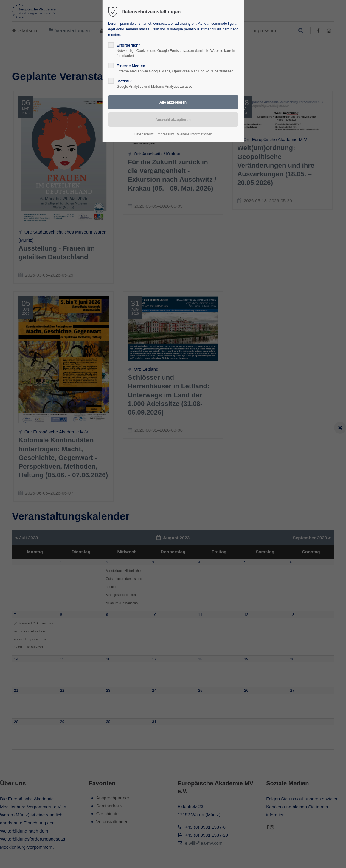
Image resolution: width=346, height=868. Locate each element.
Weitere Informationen (195, 134)
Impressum (165, 134)
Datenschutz (144, 134)
